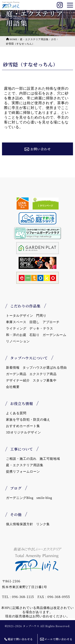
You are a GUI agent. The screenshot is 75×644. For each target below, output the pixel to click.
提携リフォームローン (23, 472)
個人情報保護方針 (20, 524)
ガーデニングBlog (20, 498)
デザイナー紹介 (18, 380)
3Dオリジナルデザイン (23, 432)
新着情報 (13, 368)
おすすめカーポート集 (23, 426)
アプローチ (51, 322)
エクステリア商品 (43, 374)
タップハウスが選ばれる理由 (45, 368)
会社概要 (13, 387)
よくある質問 (16, 413)
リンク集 (43, 524)
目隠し (34, 322)
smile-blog (44, 498)
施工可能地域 (50, 459)
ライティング (16, 328)
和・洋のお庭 (16, 335)
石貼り (34, 335)
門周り (41, 316)
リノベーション (18, 341)
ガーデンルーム (54, 335)
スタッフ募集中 (45, 380)
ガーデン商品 (16, 374)
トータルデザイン (20, 316)
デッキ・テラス (41, 328)
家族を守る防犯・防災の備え (28, 420)
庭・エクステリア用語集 (25, 465)
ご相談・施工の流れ (21, 459)
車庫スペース (16, 322)
